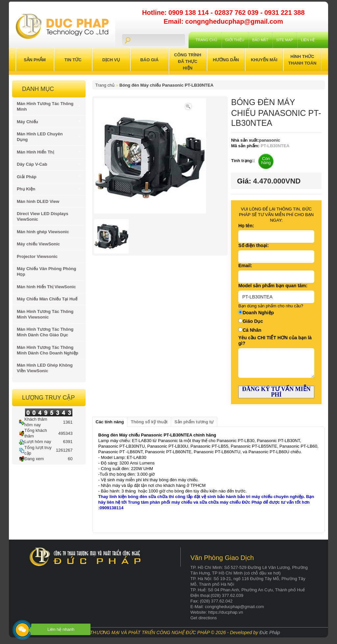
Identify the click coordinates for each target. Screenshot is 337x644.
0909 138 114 (190, 13)
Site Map (285, 40)
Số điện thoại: (253, 245)
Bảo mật (260, 40)
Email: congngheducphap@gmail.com (223, 21)
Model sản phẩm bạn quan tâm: (273, 286)
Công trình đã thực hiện (188, 61)
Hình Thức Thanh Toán (302, 60)
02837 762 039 (237, 13)
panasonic (270, 140)
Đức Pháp (270, 632)
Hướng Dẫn (226, 60)
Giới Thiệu (235, 40)
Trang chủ (207, 40)
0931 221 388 (284, 13)
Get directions (204, 618)
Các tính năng (110, 422)
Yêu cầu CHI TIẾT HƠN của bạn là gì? (275, 340)
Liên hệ (308, 40)
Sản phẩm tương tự (194, 422)
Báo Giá (149, 60)
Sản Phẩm (35, 60)
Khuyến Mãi (264, 60)
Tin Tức (73, 60)
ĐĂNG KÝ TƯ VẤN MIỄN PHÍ (276, 392)
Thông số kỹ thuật (149, 422)
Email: (245, 266)
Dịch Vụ (111, 60)
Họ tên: (246, 226)
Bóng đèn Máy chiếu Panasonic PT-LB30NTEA (167, 85)
